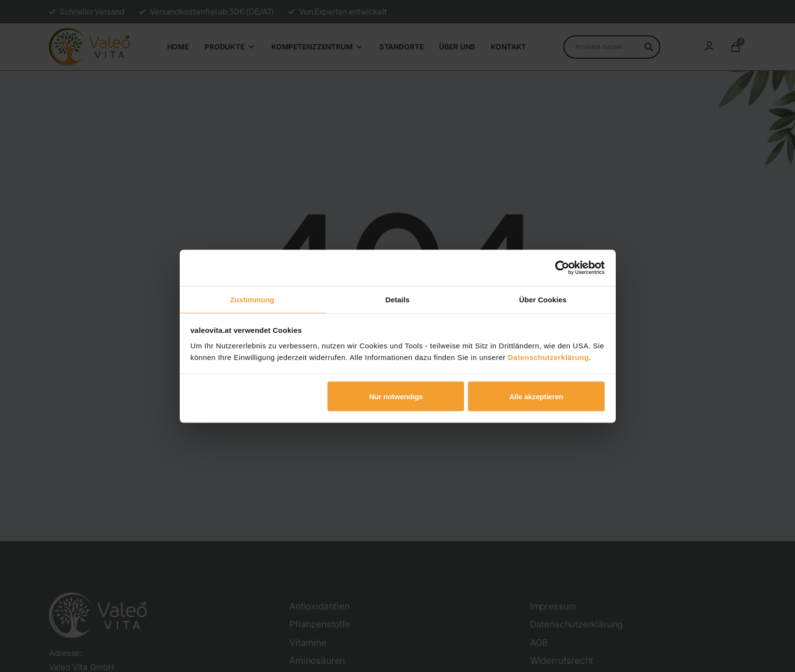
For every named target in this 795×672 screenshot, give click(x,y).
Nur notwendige (396, 397)
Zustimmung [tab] (252, 299)
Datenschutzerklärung (548, 357)
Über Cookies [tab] (543, 299)
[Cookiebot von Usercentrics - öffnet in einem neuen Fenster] (562, 267)
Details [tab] (398, 299)
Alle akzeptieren (536, 397)
